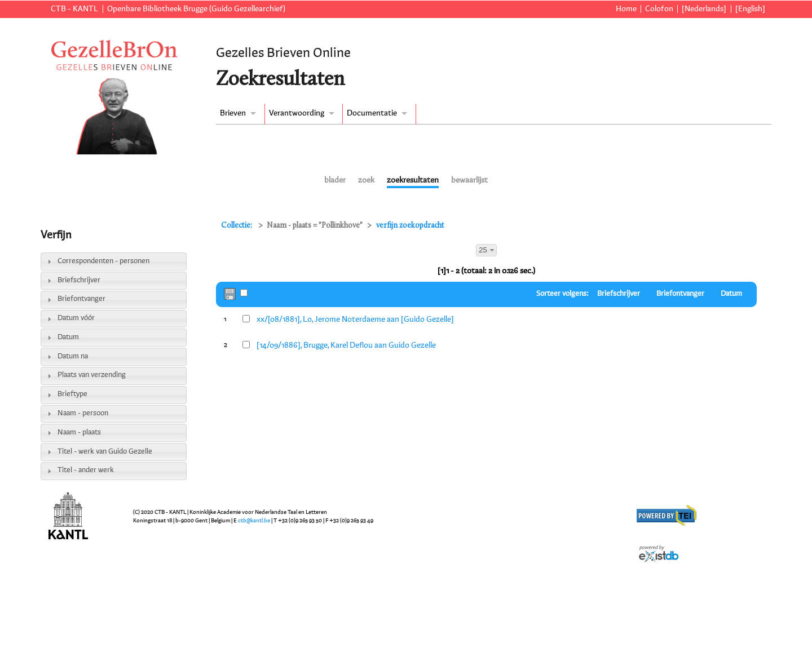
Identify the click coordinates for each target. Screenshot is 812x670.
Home (626, 9)
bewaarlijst (469, 180)
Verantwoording (297, 113)
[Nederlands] (704, 9)
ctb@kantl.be (254, 521)
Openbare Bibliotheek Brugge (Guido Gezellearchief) (196, 9)
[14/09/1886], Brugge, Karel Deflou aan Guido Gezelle (346, 345)
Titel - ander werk (86, 470)
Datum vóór (76, 318)
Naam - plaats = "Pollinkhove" (315, 226)
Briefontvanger (81, 299)
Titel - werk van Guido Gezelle (105, 452)
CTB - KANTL (74, 9)
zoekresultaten (413, 180)
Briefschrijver (79, 280)
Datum (68, 337)
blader (335, 180)
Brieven (233, 113)
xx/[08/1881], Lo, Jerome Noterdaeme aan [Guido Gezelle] (355, 320)
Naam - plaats (79, 432)
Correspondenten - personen (103, 261)
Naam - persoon (83, 413)
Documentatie (372, 113)
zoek (366, 180)
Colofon (659, 9)
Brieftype (72, 394)
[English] (750, 9)
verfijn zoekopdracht (410, 226)
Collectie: (237, 226)
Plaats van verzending (92, 375)
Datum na (73, 356)
